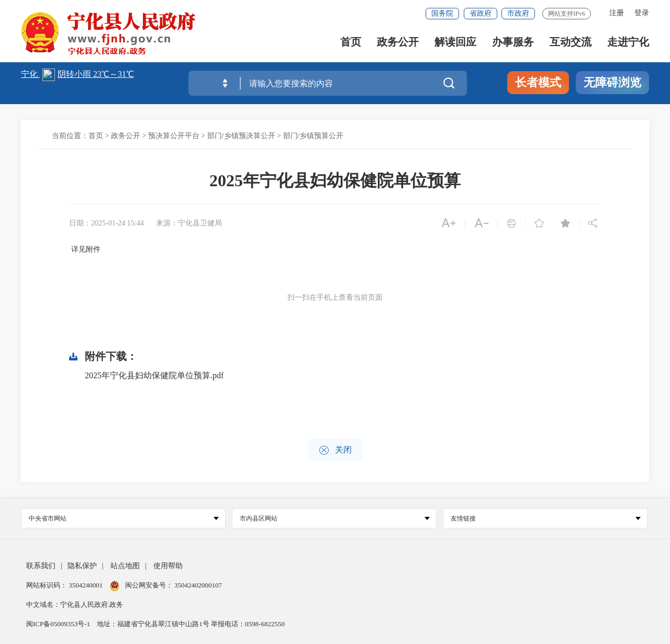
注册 (617, 13)
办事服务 (513, 42)
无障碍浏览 (612, 82)
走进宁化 (628, 42)
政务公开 (398, 42)
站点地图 (125, 566)
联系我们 (41, 566)
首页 (351, 42)
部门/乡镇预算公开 (314, 136)
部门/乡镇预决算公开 (241, 136)
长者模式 (538, 82)
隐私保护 (82, 566)
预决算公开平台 (174, 136)
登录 (642, 13)
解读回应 (455, 42)
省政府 (481, 13)
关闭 (335, 450)
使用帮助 (168, 566)
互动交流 (571, 42)
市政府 (518, 13)
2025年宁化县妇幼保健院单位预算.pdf (154, 375)
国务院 (442, 13)
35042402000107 (197, 585)
